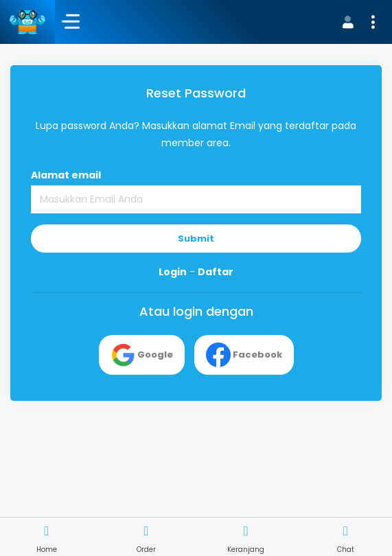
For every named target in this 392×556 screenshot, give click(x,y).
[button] (357, 22)
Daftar (216, 272)
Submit (196, 239)
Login (173, 272)
